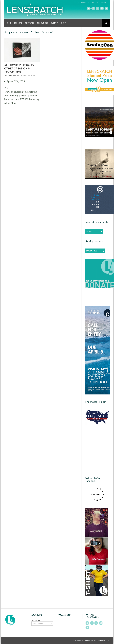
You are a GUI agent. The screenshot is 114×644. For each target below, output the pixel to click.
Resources (42, 23)
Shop (63, 23)
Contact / (95, 3)
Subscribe (92, 251)
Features (30, 23)
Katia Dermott (13, 76)
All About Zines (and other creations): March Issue (19, 68)
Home (8, 23)
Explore (18, 23)
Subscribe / (83, 3)
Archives (36, 620)
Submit (54, 23)
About (104, 3)
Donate (90, 232)
